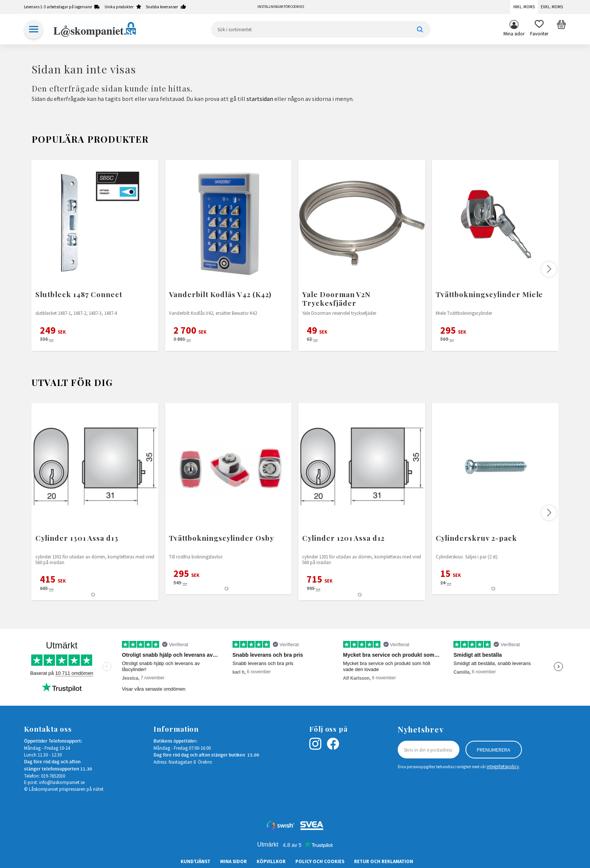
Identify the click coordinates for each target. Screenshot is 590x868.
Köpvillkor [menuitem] (271, 861)
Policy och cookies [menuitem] (320, 861)
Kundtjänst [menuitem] (195, 861)
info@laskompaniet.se (62, 782)
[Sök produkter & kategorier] (321, 29)
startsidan (260, 99)
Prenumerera (493, 750)
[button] (539, 29)
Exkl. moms (552, 7)
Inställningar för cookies (281, 7)
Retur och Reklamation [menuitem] (384, 861)
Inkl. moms (524, 7)
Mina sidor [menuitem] (514, 34)
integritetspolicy (503, 766)
